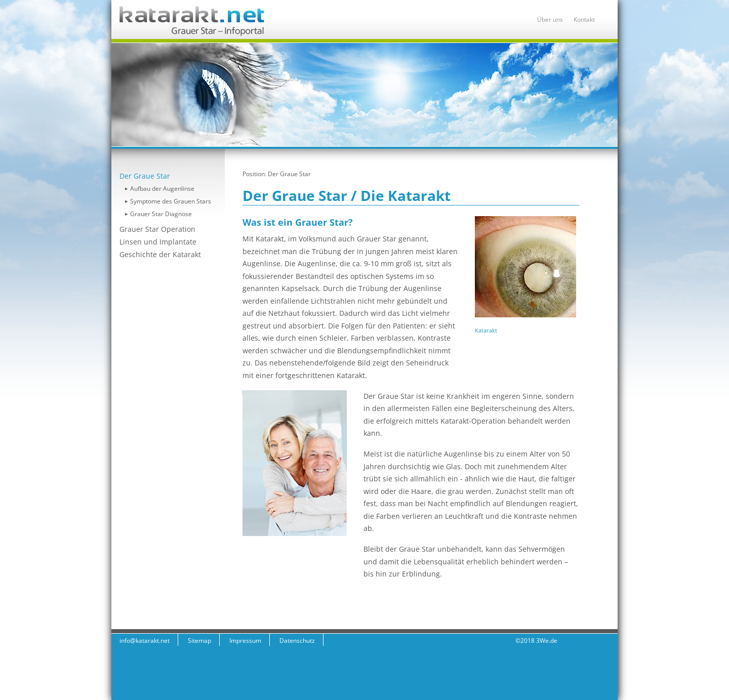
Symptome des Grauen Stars (171, 201)
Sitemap (199, 641)
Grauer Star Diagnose (161, 214)
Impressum (245, 641)
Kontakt (584, 19)
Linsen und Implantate (158, 242)
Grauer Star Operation (157, 229)
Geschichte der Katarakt (160, 254)
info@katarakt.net (145, 641)
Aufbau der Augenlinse (162, 189)
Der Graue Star (145, 176)
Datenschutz (297, 641)
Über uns (550, 19)
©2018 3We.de (536, 641)
